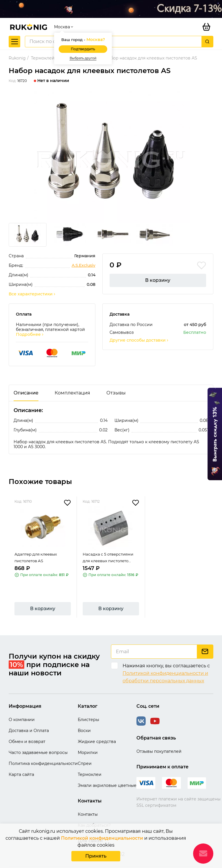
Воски (84, 721)
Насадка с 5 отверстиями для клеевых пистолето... (110, 551)
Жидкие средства (97, 732)
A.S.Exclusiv (84, 256)
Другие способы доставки (139, 330)
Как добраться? (94, 815)
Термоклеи (90, 765)
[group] (111, 147)
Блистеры (88, 710)
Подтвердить (83, 39)
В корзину (158, 270)
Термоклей (43, 48)
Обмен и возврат (27, 732)
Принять (96, 856)
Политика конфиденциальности (43, 754)
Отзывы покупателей (159, 742)
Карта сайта (21, 765)
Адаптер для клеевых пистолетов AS (37, 551)
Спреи (85, 754)
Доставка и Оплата (29, 721)
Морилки (88, 743)
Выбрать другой (83, 48)
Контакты (88, 804)
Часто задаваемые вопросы (38, 743)
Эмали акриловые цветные (107, 776)
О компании (22, 710)
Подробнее (30, 325)
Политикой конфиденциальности (102, 838)
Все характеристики (32, 284)
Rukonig (17, 48)
